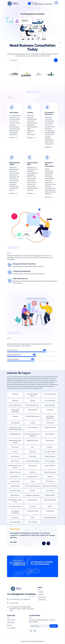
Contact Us (31, 571)
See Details (13, 138)
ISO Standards (11, 628)
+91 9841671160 (14, 603)
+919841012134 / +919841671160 (20, 564)
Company (41, 592)
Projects (9, 625)
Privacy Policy (42, 597)
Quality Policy (42, 600)
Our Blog (41, 594)
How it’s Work (11, 620)
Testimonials (11, 623)
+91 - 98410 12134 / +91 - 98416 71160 (42, 4)
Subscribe (54, 626)
